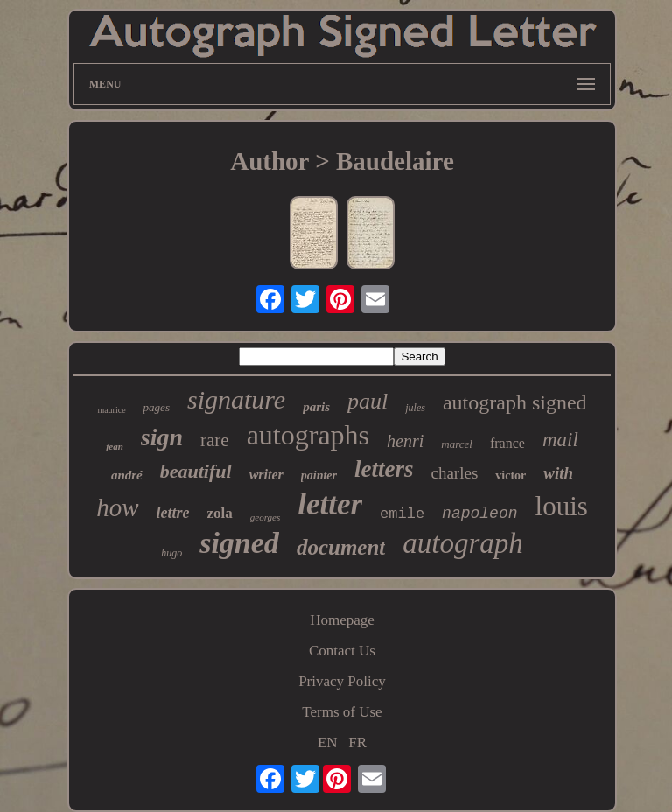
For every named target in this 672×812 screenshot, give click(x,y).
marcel (457, 444)
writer (266, 475)
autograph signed (515, 402)
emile (402, 514)
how (117, 507)
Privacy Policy (342, 681)
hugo (171, 553)
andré (127, 475)
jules (415, 408)
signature (236, 399)
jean (115, 446)
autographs (308, 435)
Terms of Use (342, 712)
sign (162, 437)
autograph (463, 543)
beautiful (196, 471)
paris (316, 407)
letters (384, 469)
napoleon (479, 514)
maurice (111, 410)
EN (328, 742)
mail (560, 440)
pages (157, 407)
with (558, 473)
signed (239, 543)
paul (367, 401)
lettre (173, 513)
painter (319, 476)
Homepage (342, 620)
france (507, 443)
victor (511, 476)
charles (454, 473)
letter (330, 504)
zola (220, 513)
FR (357, 742)
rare (215, 440)
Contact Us (342, 651)
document (341, 547)
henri (405, 441)
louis (562, 506)
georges (265, 517)
